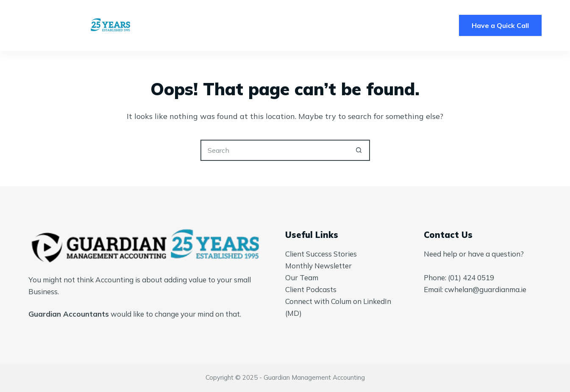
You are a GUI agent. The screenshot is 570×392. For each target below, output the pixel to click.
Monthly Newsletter (318, 266)
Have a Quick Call (500, 25)
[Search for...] (275, 150)
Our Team (302, 277)
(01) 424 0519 (471, 277)
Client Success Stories (321, 254)
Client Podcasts (311, 289)
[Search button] (359, 150)
